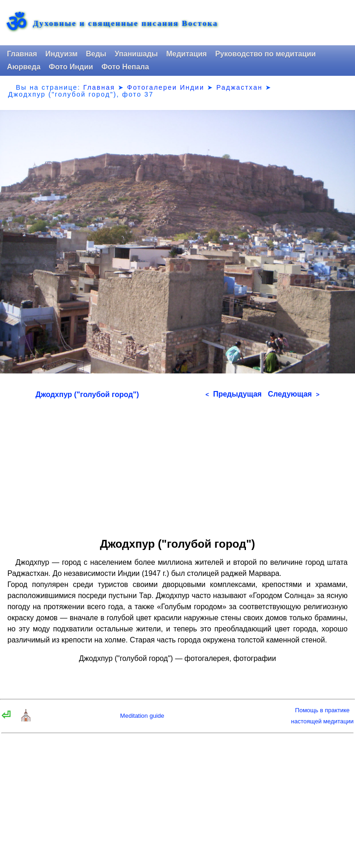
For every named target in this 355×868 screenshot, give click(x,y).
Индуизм (61, 54)
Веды (96, 54)
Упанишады (136, 54)
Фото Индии (71, 67)
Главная (22, 54)
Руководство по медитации (265, 54)
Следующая (294, 394)
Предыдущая (233, 394)
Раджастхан (239, 87)
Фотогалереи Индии (166, 87)
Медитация (186, 54)
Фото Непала (125, 67)
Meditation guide (142, 716)
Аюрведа (24, 67)
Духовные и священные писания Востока (125, 24)
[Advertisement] (177, 465)
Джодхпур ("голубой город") (87, 394)
